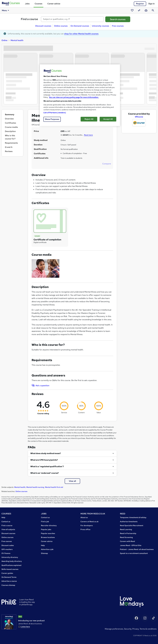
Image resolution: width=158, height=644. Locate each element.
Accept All (108, 119)
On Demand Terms (9, 577)
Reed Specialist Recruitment (132, 525)
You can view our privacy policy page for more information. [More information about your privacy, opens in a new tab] (74, 97)
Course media (11, 127)
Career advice (54, 4)
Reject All (89, 119)
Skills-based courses (10, 569)
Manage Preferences (114, 629)
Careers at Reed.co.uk (89, 522)
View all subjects (8, 529)
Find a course (29, 19)
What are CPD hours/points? (44, 460)
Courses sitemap (8, 585)
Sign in (151, 4)
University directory (10, 557)
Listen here (25, 627)
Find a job (45, 522)
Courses (39, 4)
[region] (80, 95)
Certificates (10, 123)
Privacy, (136, 629)
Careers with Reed (127, 541)
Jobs (27, 4)
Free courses (118, 26)
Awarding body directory (12, 561)
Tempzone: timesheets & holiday (133, 517)
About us (84, 517)
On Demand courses (80, 26)
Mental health (17, 40)
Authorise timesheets (129, 522)
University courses (101, 26)
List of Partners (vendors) (55, 113)
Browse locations (48, 537)
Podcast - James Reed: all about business (137, 549)
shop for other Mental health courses (81, 34)
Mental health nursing (35, 487)
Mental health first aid (54, 487)
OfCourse (139, 117)
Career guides (7, 573)
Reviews (9, 151)
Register (140, 4)
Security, (128, 629)
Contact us (6, 522)
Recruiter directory (49, 525)
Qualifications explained (11, 565)
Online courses (61, 26)
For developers (87, 525)
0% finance (6, 553)
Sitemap (44, 553)
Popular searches (48, 533)
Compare (107, 164)
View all (72, 481)
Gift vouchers (7, 549)
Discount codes (8, 545)
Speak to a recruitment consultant (134, 553)
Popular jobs (46, 529)
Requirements (11, 143)
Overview (9, 119)
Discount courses (43, 26)
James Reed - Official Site (131, 545)
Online (4, 40)
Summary (10, 115)
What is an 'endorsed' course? (45, 473)
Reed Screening (126, 537)
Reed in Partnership (128, 533)
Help (3, 517)
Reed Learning (126, 529)
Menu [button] (6, 10)
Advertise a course (9, 581)
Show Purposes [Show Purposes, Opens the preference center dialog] (52, 119)
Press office (85, 529)
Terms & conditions (148, 629)
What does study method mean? (46, 453)
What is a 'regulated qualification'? (47, 466)
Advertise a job (47, 549)
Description (10, 131)
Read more (88, 135)
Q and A (9, 147)
